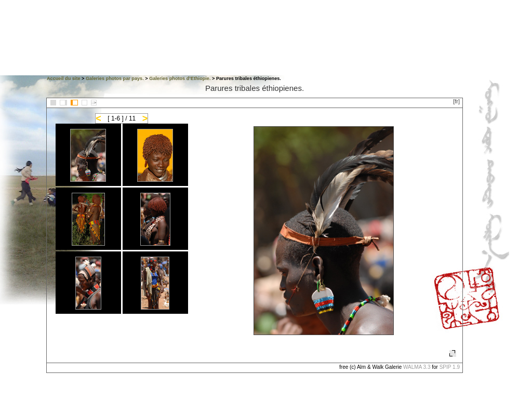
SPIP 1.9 (450, 367)
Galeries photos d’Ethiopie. (180, 78)
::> (94, 103)
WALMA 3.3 (417, 367)
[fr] (456, 101)
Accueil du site (64, 78)
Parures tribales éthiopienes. (255, 88)
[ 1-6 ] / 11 (122, 118)
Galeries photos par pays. (115, 78)
